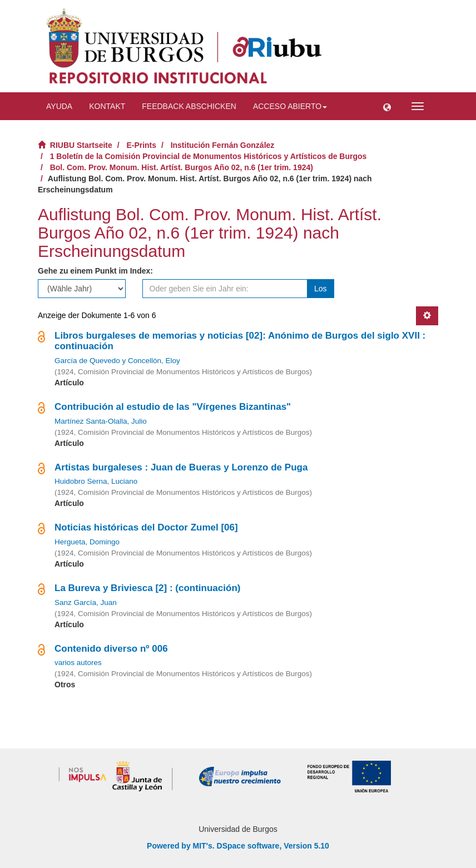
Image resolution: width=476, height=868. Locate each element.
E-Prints (141, 145)
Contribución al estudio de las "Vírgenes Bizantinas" (173, 407)
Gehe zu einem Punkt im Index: (95, 271)
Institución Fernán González (223, 145)
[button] (387, 106)
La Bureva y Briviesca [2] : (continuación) (147, 588)
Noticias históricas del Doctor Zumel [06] (146, 527)
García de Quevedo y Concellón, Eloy (117, 361)
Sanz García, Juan (86, 602)
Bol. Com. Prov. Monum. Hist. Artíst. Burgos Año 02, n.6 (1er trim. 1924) (182, 167)
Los (321, 289)
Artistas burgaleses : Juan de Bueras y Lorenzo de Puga (181, 467)
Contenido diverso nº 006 (111, 649)
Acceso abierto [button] (290, 106)
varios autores (78, 663)
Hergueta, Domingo (87, 542)
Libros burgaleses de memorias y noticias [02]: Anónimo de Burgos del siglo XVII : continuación (240, 341)
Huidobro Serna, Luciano (96, 481)
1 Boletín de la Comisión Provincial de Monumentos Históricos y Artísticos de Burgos (209, 156)
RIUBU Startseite (81, 145)
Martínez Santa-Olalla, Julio (101, 421)
